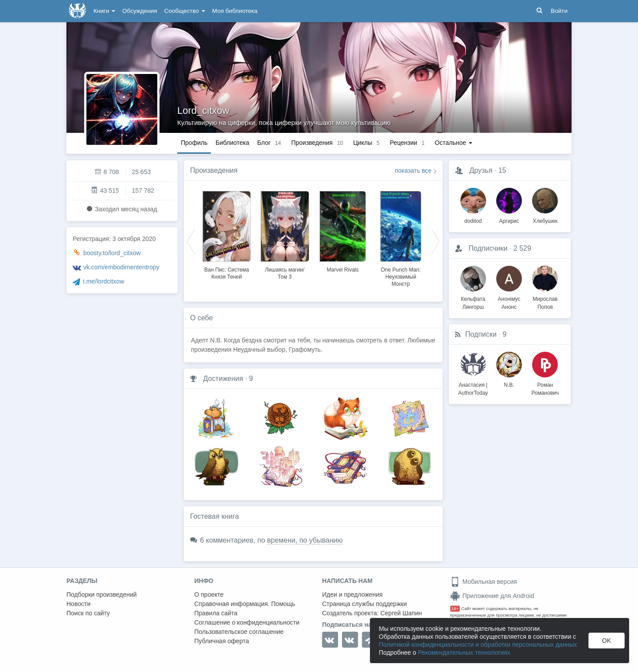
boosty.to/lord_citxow (112, 253)
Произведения (214, 170)
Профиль (194, 143)
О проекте (209, 594)
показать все (413, 171)
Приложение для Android (492, 596)
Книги (104, 11)
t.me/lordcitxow (103, 281)
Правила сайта (216, 613)
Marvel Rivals (342, 270)
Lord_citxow (203, 111)
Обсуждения (140, 11)
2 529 (522, 248)
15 (502, 170)
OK (607, 641)
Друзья (481, 170)
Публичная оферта (222, 641)
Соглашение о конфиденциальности (247, 622)
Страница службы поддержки (364, 604)
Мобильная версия (484, 582)
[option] (227, 234)
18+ (455, 608)
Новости (78, 604)
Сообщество (185, 11)
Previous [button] (191, 241)
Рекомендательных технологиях (464, 653)
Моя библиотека (235, 11)
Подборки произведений (102, 594)
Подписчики (488, 248)
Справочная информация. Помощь (245, 604)
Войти (559, 11)
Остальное (453, 143)
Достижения (223, 379)
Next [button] (436, 241)
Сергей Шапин (401, 613)
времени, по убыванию (305, 540)
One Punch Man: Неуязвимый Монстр (401, 277)
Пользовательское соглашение (239, 632)
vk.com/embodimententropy (121, 267)
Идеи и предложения (352, 594)
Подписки (481, 334)
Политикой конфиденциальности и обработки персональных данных (478, 645)
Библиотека (232, 143)
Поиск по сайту (88, 613)
